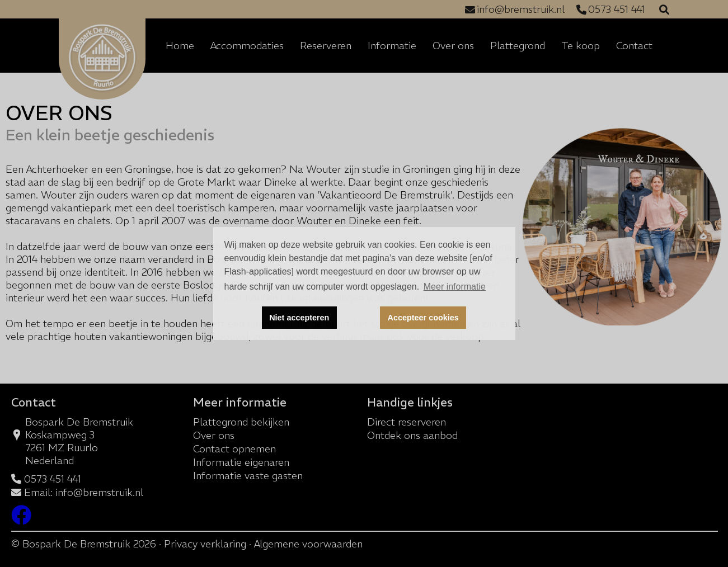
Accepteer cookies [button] (423, 318)
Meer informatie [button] (455, 287)
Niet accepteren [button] (299, 318)
